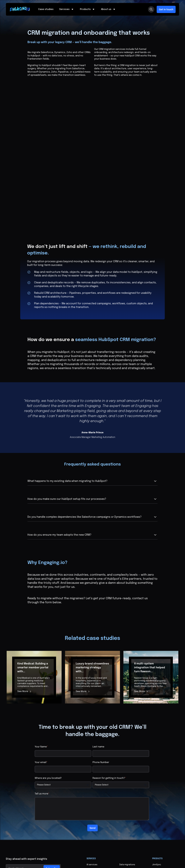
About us (108, 9)
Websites (124, 800)
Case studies (46, 9)
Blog (122, 817)
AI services (92, 774)
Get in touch (166, 10)
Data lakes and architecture (127, 786)
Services (67, 9)
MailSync (157, 779)
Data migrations (127, 774)
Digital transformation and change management (132, 794)
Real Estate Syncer (161, 785)
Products (88, 9)
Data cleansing (127, 779)
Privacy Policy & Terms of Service (22, 859)
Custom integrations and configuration (99, 781)
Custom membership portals (97, 797)
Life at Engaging (94, 827)
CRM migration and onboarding (96, 789)
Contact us (125, 822)
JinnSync (157, 774)
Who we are (92, 822)
